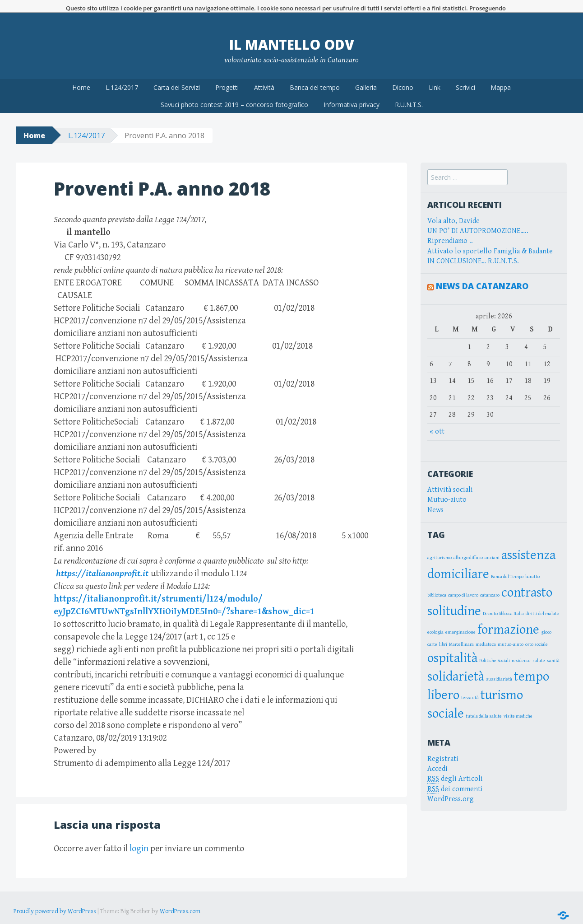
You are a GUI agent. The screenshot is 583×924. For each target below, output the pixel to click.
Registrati (443, 746)
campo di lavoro (463, 583)
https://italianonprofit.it (101, 561)
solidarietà (456, 664)
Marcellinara (461, 632)
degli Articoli (455, 766)
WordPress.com (180, 899)
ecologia (435, 620)
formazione (508, 617)
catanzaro (490, 583)
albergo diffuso (468, 546)
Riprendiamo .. (450, 228)
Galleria (366, 75)
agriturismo (440, 546)
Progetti (227, 75)
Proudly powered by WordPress (55, 899)
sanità (553, 648)
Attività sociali (450, 477)
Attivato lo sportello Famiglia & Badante (490, 239)
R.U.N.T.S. (409, 92)
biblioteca (437, 583)
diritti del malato (542, 601)
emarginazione (460, 620)
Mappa (501, 75)
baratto (532, 564)
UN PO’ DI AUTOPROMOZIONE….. (478, 218)
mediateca (486, 632)
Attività (264, 75)
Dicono (403, 75)
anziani (492, 546)
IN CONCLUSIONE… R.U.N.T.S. (473, 249)
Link (435, 75)
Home (81, 75)
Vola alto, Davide (453, 208)
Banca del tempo (315, 75)
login (139, 836)
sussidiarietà (499, 667)
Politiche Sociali (495, 648)
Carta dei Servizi (177, 75)
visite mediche (518, 704)
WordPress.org (451, 786)
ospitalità (452, 645)
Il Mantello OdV (292, 32)
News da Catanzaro (482, 274)
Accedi (437, 756)
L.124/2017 (122, 75)
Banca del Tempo (507, 564)
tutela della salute (484, 704)
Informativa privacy (352, 92)
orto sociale (537, 632)
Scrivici (465, 75)
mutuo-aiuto (511, 632)
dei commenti (455, 777)
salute (539, 648)
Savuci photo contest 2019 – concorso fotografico (234, 92)
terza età (470, 685)
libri (443, 632)
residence (521, 648)
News (435, 497)
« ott (437, 419)
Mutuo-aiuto (447, 487)
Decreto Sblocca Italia (503, 601)
